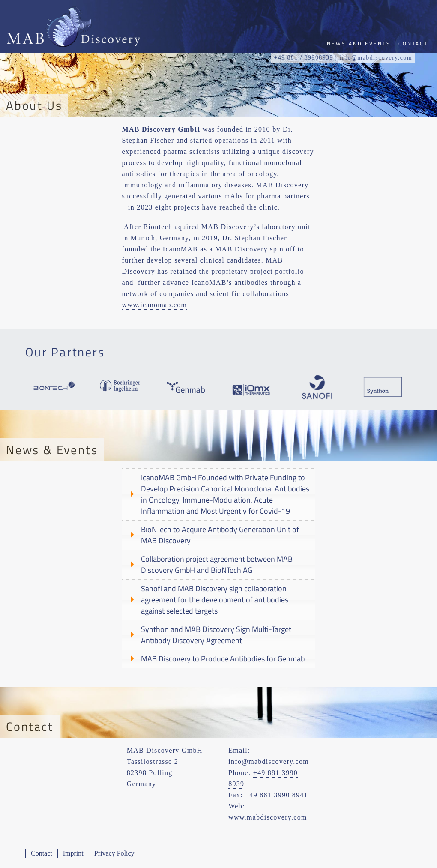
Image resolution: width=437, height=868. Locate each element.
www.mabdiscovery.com (268, 817)
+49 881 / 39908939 (304, 58)
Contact (42, 853)
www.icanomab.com (155, 305)
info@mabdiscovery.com (269, 762)
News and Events (359, 43)
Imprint (73, 853)
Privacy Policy (114, 853)
